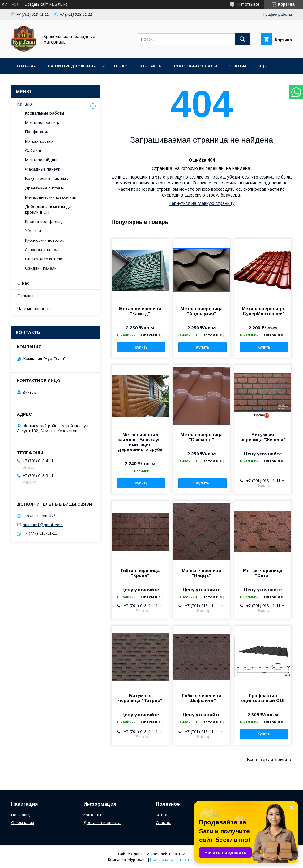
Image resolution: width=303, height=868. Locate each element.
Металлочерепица (43, 122)
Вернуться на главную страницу (202, 203)
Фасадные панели (43, 169)
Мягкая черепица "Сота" (263, 573)
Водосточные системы (47, 178)
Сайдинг (33, 151)
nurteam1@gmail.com (43, 525)
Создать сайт (36, 4)
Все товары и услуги (267, 759)
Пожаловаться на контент (173, 860)
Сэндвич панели (41, 268)
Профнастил (37, 132)
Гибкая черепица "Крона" (140, 573)
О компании (23, 823)
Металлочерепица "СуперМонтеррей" (263, 311)
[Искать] (242, 39)
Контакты (151, 66)
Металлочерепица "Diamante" (202, 437)
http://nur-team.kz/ (39, 516)
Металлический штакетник (50, 197)
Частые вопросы (34, 309)
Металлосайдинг (41, 160)
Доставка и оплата (102, 823)
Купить (141, 347)
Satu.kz (179, 854)
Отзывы (25, 296)
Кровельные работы (45, 113)
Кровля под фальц (43, 221)
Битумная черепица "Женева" (263, 437)
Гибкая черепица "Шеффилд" (202, 698)
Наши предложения (72, 66)
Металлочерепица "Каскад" (140, 311)
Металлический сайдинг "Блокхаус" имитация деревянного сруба (140, 442)
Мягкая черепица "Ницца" (201, 573)
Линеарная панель (43, 250)
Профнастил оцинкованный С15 (263, 698)
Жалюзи (33, 231)
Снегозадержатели (44, 259)
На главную (22, 815)
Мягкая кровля (39, 141)
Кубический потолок (44, 240)
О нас (121, 66)
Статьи (237, 66)
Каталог (25, 104)
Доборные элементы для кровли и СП (49, 209)
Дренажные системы (45, 188)
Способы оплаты (196, 66)
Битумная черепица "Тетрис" (140, 698)
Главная (27, 66)
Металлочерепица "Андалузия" (202, 311)
